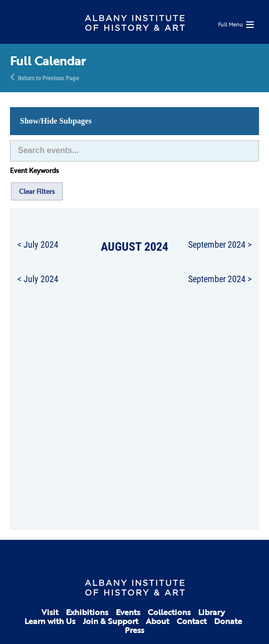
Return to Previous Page (48, 77)
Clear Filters (37, 191)
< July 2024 (38, 244)
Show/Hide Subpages (56, 121)
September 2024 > (220, 244)
